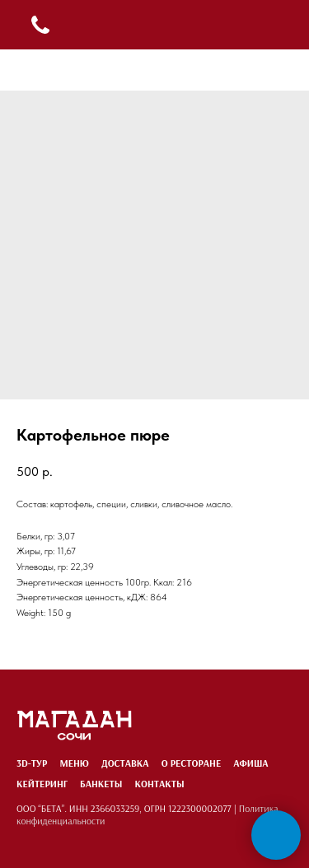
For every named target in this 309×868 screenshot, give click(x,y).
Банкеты (101, 784)
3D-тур (32, 763)
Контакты (159, 784)
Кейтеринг (42, 784)
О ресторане (192, 763)
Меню (74, 763)
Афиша (250, 763)
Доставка (125, 763)
